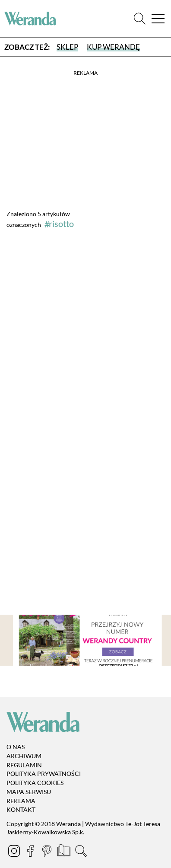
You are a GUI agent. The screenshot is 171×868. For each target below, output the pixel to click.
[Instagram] (15, 852)
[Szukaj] (140, 19)
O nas (16, 747)
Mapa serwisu (29, 792)
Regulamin (24, 765)
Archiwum (24, 756)
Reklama (21, 801)
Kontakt (21, 810)
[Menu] (158, 19)
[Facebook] (31, 852)
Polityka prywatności (44, 774)
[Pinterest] (47, 852)
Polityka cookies (35, 783)
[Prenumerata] (65, 852)
